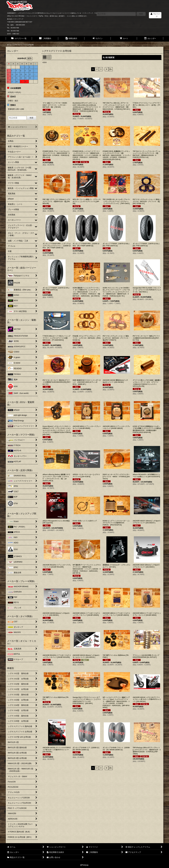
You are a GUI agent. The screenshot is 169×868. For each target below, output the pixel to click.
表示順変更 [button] (109, 57)
